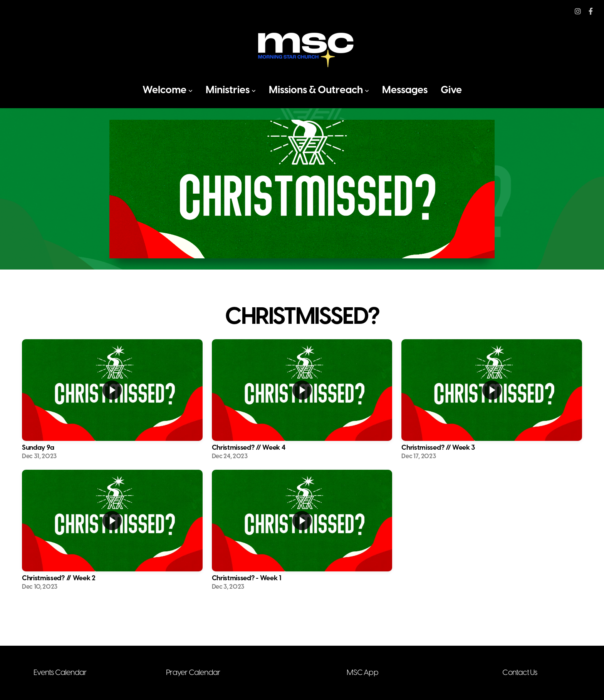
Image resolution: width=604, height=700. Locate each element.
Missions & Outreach (319, 90)
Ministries (231, 90)
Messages (405, 90)
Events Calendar (60, 673)
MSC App (362, 673)
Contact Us (520, 673)
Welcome (168, 90)
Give (451, 90)
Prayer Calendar (193, 673)
